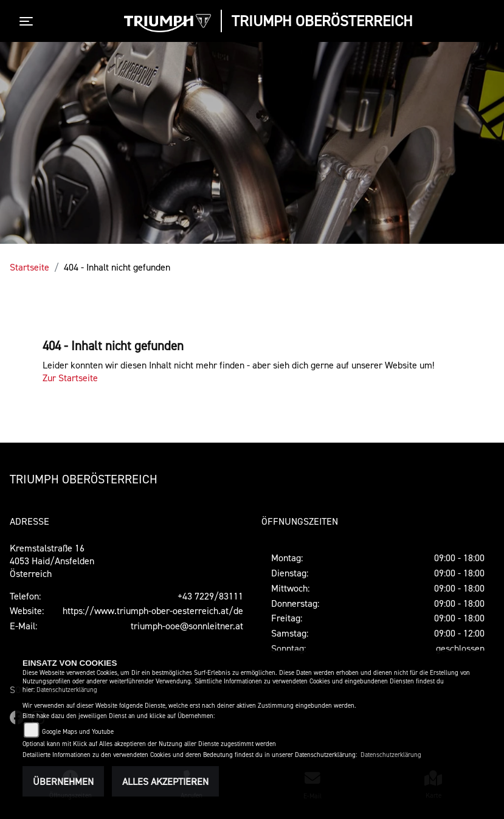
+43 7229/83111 (210, 596)
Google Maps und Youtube (78, 732)
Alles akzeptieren (165, 781)
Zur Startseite (70, 378)
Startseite (29, 267)
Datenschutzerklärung (67, 690)
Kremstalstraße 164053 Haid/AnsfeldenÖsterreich (52, 561)
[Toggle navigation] (29, 21)
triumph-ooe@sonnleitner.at (187, 626)
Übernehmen (63, 781)
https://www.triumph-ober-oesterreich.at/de (153, 610)
